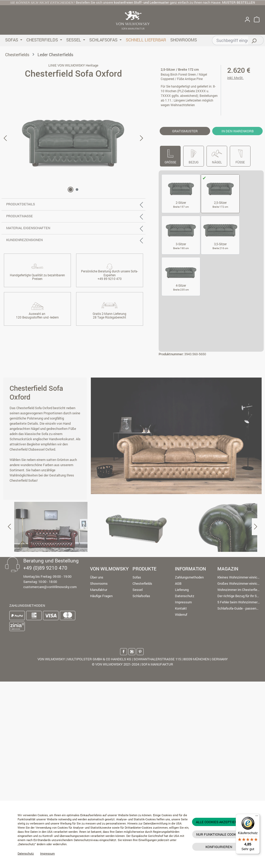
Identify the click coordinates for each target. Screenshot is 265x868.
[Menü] (257, 817)
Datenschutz (26, 853)
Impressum (47, 853)
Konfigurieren (219, 847)
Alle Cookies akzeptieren (219, 822)
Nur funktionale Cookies (219, 834)
